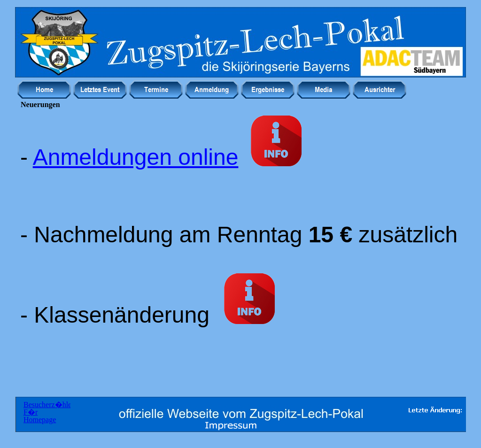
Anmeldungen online (136, 157)
